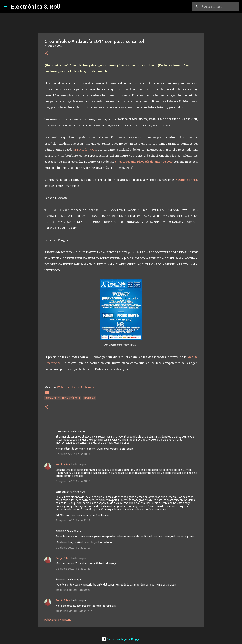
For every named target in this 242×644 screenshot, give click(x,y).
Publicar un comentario (58, 620)
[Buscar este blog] (219, 7)
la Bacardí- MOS (85, 150)
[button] (47, 53)
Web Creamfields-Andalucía (76, 387)
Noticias (90, 398)
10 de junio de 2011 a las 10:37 (74, 611)
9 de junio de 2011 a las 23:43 (73, 569)
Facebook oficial (186, 180)
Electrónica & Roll (36, 6)
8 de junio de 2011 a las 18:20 (73, 481)
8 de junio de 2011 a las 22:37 (73, 520)
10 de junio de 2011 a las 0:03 (73, 590)
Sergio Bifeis (63, 465)
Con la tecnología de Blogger (121, 639)
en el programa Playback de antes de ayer (144, 162)
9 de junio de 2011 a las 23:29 (73, 548)
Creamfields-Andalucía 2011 (63, 398)
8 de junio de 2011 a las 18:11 (73, 454)
